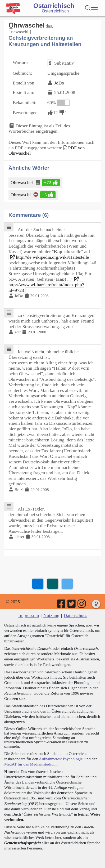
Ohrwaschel (22, 182)
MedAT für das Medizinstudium (30, 764)
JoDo (59, 83)
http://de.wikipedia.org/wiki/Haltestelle (50, 257)
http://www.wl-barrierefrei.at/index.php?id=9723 (46, 285)
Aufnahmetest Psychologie (61, 759)
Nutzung (51, 615)
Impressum (29, 615)
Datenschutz (75, 615)
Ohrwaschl (21, 195)
